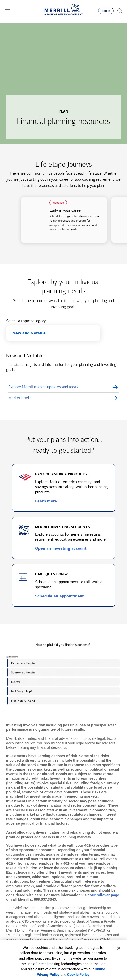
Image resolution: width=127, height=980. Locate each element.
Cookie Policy (78, 975)
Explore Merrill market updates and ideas (43, 387)
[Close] (119, 948)
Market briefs (20, 398)
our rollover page (104, 895)
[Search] (120, 11)
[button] (7, 11)
